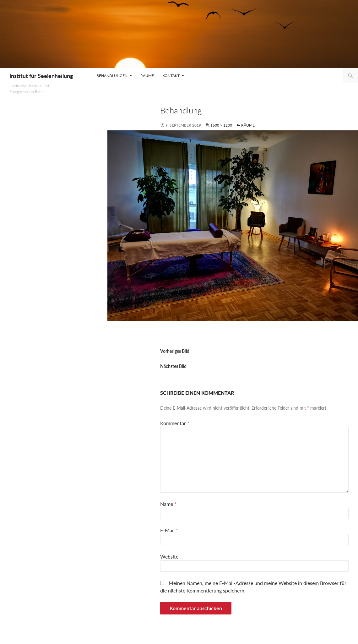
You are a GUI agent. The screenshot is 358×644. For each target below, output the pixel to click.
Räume (147, 76)
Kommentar (175, 423)
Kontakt (171, 76)
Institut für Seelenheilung (41, 76)
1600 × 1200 (221, 125)
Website (169, 557)
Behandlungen (112, 76)
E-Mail (169, 530)
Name (168, 504)
